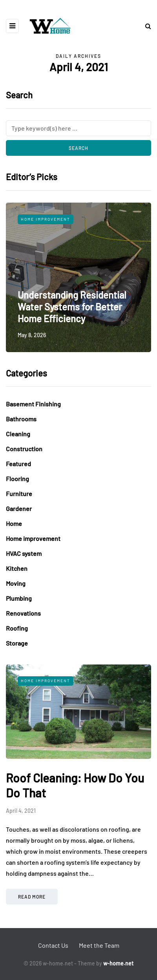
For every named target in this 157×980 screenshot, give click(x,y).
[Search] (78, 128)
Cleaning (18, 434)
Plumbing (19, 598)
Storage (17, 643)
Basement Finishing (33, 404)
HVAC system (24, 553)
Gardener (19, 508)
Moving (16, 583)
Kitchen (17, 568)
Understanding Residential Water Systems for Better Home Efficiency (72, 307)
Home (14, 523)
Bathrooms (21, 419)
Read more (32, 897)
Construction (24, 449)
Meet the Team (99, 945)
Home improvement (46, 219)
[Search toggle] (145, 26)
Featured (18, 464)
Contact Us (53, 945)
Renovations (23, 613)
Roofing (17, 628)
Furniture (19, 494)
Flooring (17, 479)
